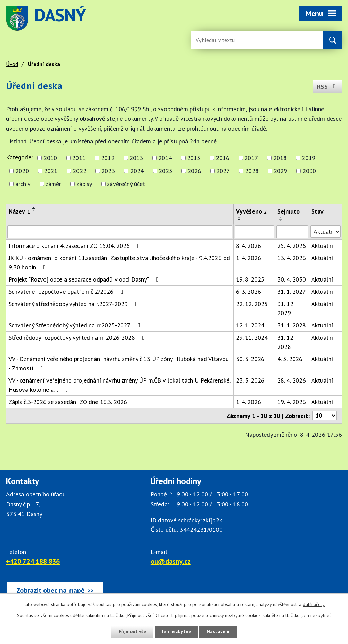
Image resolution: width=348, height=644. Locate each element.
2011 (79, 158)
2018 (280, 158)
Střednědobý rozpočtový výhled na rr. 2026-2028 (78, 337)
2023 (108, 171)
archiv (23, 184)
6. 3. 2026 (248, 292)
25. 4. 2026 (292, 246)
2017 (251, 158)
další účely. (314, 604)
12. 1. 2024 (250, 325)
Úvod (12, 64)
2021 (51, 171)
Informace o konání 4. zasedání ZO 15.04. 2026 (75, 246)
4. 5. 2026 (290, 359)
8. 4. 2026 (248, 246)
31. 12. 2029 (286, 308)
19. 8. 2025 (250, 279)
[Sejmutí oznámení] (292, 232)
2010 (50, 158)
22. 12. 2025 (252, 304)
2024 (137, 171)
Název (19, 211)
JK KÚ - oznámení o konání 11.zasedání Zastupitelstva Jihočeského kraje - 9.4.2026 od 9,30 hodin (119, 262)
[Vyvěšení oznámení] (255, 232)
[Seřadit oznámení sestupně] (34, 211)
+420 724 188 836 (33, 561)
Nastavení (218, 631)
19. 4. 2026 (292, 402)
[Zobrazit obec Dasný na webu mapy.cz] (55, 590)
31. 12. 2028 (286, 342)
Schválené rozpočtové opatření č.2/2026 (67, 292)
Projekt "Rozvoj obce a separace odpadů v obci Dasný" (85, 279)
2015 (194, 158)
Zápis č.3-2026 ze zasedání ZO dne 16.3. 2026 (74, 402)
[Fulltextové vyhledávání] (218, 40)
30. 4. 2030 (292, 279)
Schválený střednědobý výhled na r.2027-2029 (74, 304)
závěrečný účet (126, 184)
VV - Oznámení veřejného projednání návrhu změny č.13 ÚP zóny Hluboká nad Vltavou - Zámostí (119, 363)
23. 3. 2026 (250, 380)
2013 (136, 158)
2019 (309, 158)
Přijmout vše (132, 631)
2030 (309, 171)
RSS (328, 87)
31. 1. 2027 (292, 292)
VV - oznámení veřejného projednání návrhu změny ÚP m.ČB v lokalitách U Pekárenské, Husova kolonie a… (119, 385)
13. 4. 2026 (292, 258)
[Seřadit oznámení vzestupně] (34, 208)
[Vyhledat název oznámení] (120, 232)
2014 (165, 158)
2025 (166, 171)
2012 (108, 158)
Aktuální (322, 246)
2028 (252, 171)
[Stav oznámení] (325, 232)
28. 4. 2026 (292, 380)
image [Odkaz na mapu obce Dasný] (188, 18)
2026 (194, 171)
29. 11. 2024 (252, 337)
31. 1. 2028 (292, 325)
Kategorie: (19, 157)
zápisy (84, 184)
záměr (53, 184)
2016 (223, 158)
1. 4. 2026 (248, 258)
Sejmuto (289, 211)
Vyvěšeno (251, 211)
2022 (80, 171)
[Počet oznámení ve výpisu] (325, 416)
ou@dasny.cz (171, 561)
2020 (22, 171)
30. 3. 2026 (250, 359)
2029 (280, 171)
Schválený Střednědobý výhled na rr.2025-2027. (76, 325)
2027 (223, 171)
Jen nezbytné (176, 631)
